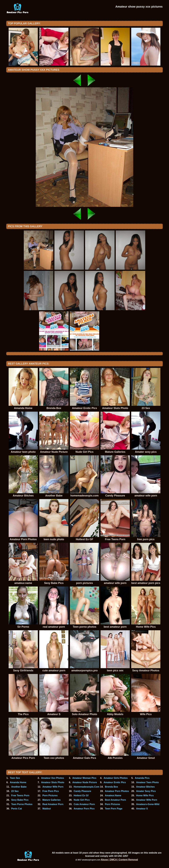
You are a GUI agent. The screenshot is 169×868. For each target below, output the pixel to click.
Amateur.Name (113, 795)
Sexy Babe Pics (20, 800)
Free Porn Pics (51, 791)
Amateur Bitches (145, 787)
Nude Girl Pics (82, 800)
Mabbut (47, 809)
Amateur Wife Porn (53, 787)
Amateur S (142, 809)
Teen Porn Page (114, 809)
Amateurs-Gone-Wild (148, 804)
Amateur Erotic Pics (115, 782)
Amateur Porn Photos (117, 791)
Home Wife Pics (145, 795)
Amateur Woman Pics (84, 778)
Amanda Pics (142, 778)
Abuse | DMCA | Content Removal (119, 860)
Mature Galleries (52, 800)
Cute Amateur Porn (84, 804)
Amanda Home (18, 782)
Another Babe (19, 787)
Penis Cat (17, 809)
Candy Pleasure (82, 791)
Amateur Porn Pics (84, 809)
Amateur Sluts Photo (53, 782)
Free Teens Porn (20, 795)
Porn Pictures (50, 795)
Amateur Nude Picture (85, 782)
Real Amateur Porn (53, 804)
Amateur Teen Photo (147, 782)
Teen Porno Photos (22, 804)
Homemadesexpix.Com (87, 787)
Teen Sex (15, 778)
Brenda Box (111, 787)
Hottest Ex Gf (81, 795)
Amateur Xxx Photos (53, 778)
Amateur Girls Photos (116, 778)
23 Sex (15, 791)
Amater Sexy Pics (146, 791)
